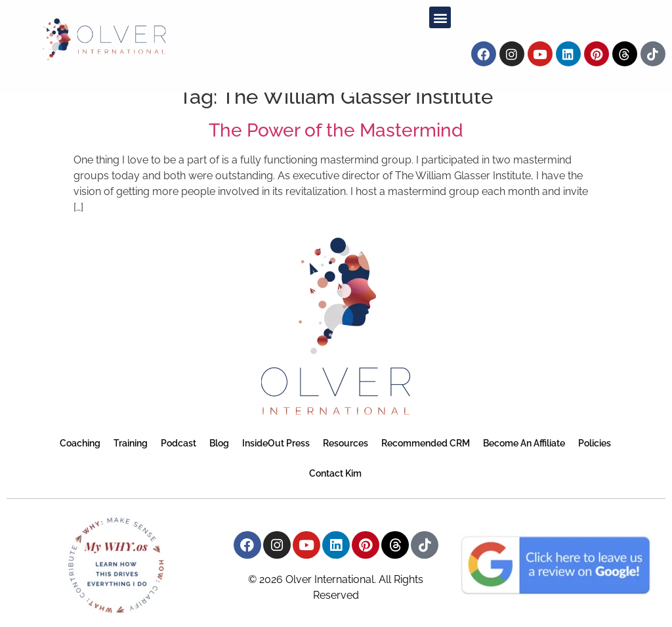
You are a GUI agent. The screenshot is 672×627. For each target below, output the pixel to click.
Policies (595, 443)
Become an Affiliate (524, 443)
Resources (346, 443)
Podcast (178, 443)
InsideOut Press (276, 443)
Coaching (80, 443)
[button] (440, 17)
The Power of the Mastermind (336, 130)
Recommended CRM (426, 443)
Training (131, 443)
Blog (219, 443)
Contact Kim (335, 473)
